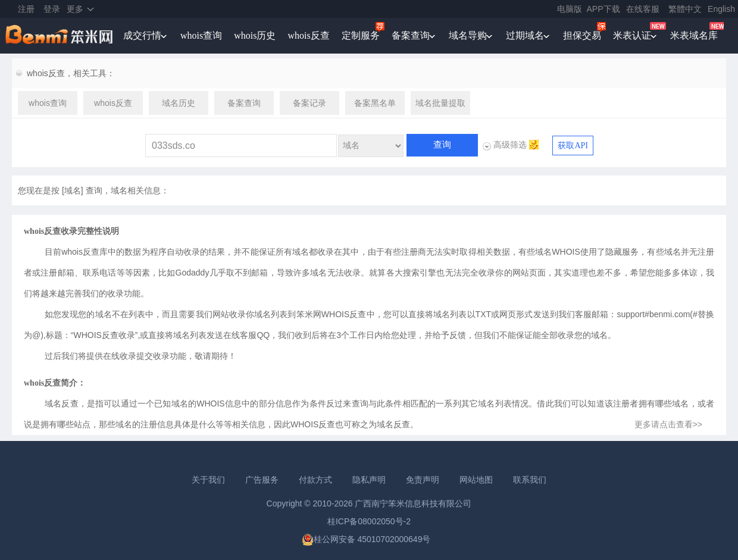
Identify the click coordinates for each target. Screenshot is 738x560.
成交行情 (142, 35)
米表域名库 (694, 35)
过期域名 (525, 35)
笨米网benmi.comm (60, 36)
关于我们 (208, 480)
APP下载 (603, 9)
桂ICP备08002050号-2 (369, 521)
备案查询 (411, 35)
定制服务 (361, 35)
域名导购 (468, 35)
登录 (52, 9)
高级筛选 (510, 145)
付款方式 (315, 480)
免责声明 (423, 480)
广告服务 (262, 480)
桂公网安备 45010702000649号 (366, 539)
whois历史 (255, 35)
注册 (26, 9)
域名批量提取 (440, 103)
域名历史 (179, 103)
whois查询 (201, 35)
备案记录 (309, 103)
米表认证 (632, 35)
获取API (573, 146)
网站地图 (476, 480)
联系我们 (530, 480)
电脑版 (570, 9)
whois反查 (308, 35)
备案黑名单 (375, 103)
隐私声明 (369, 480)
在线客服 (643, 9)
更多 (75, 9)
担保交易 (582, 35)
